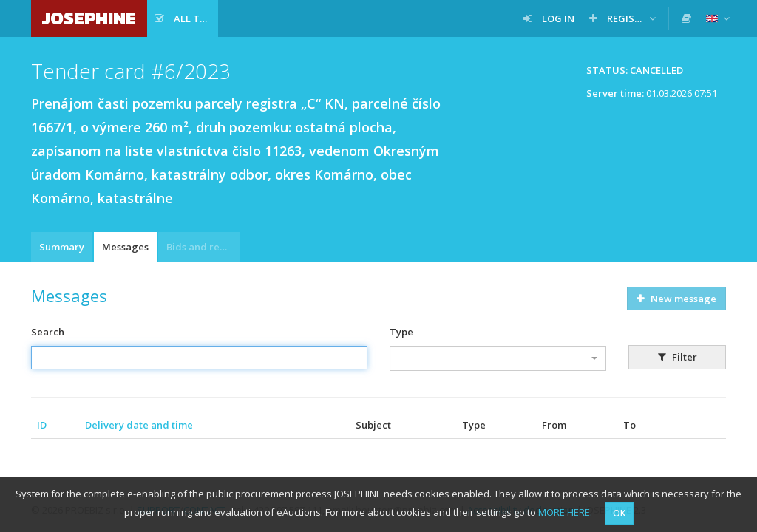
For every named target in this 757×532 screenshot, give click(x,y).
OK (619, 513)
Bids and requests (203, 247)
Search (48, 332)
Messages (125, 247)
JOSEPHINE (89, 18)
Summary (62, 247)
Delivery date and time (139, 425)
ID (42, 425)
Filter (678, 357)
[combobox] (498, 358)
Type (401, 332)
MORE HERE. (565, 512)
